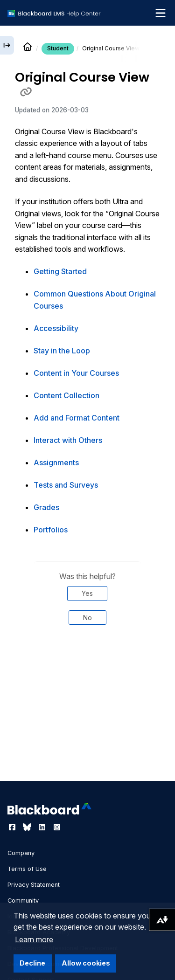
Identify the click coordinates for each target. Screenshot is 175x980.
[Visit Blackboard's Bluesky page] (28, 827)
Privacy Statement (34, 885)
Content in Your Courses (76, 373)
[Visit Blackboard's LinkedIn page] (43, 827)
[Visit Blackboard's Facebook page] (13, 827)
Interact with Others (68, 440)
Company (21, 853)
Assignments (56, 462)
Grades (46, 507)
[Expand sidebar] (7, 45)
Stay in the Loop (62, 351)
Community (23, 901)
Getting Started (60, 271)
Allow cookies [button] (86, 963)
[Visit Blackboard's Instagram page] (57, 827)
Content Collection (66, 395)
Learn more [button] (34, 939)
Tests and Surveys (66, 485)
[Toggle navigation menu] (161, 13)
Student (58, 48)
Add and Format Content (77, 418)
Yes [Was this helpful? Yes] (87, 593)
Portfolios (51, 530)
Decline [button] (32, 963)
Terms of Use (27, 869)
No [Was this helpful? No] (87, 618)
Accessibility (56, 328)
